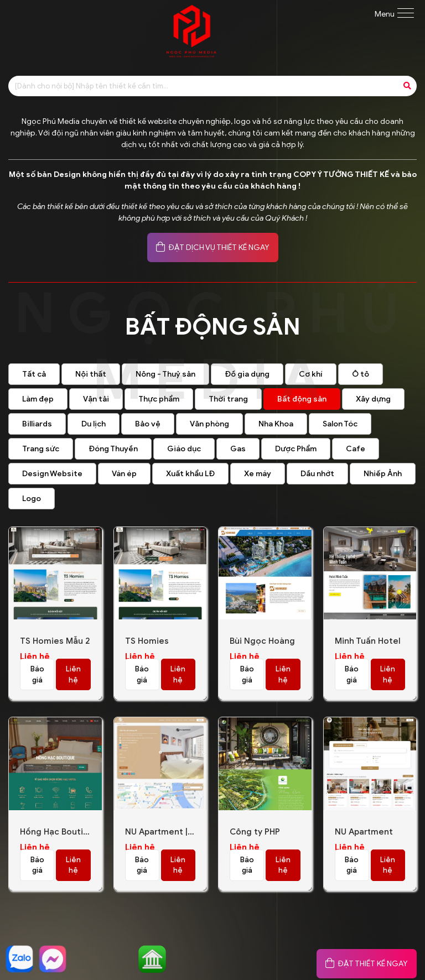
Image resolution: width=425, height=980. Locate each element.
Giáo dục (184, 449)
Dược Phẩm (296, 449)
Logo (32, 499)
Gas (238, 449)
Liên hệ (73, 674)
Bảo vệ (148, 424)
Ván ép (124, 474)
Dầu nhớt (317, 474)
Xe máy (258, 474)
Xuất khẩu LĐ (190, 474)
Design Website (52, 474)
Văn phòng (209, 424)
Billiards (37, 424)
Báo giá (37, 674)
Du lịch (94, 424)
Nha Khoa (276, 424)
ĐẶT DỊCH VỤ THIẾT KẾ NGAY (213, 247)
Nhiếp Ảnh (383, 474)
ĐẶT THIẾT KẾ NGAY (367, 964)
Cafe (356, 449)
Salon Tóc (340, 424)
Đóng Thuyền (113, 449)
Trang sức (41, 449)
